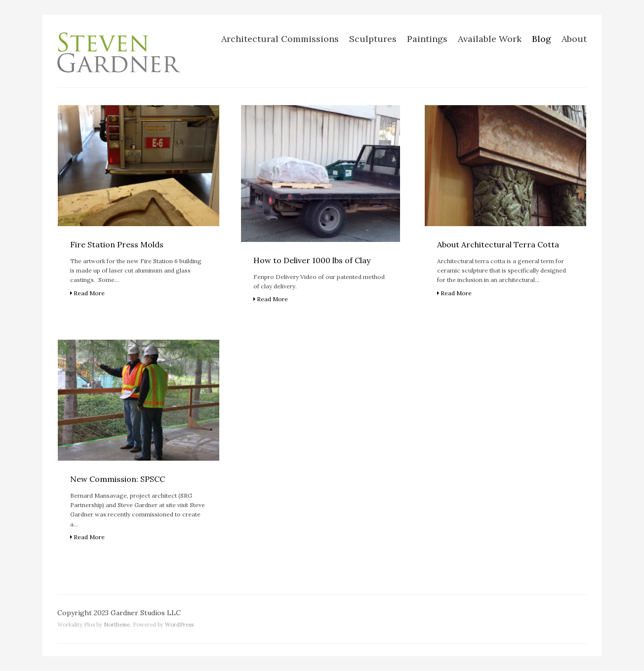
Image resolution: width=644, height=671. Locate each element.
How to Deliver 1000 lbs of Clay (312, 260)
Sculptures (373, 39)
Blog (542, 39)
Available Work (490, 39)
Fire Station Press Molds (117, 244)
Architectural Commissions (280, 39)
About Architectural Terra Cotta (498, 244)
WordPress (179, 625)
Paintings (427, 39)
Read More (87, 293)
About (574, 39)
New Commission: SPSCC (118, 479)
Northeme (117, 625)
